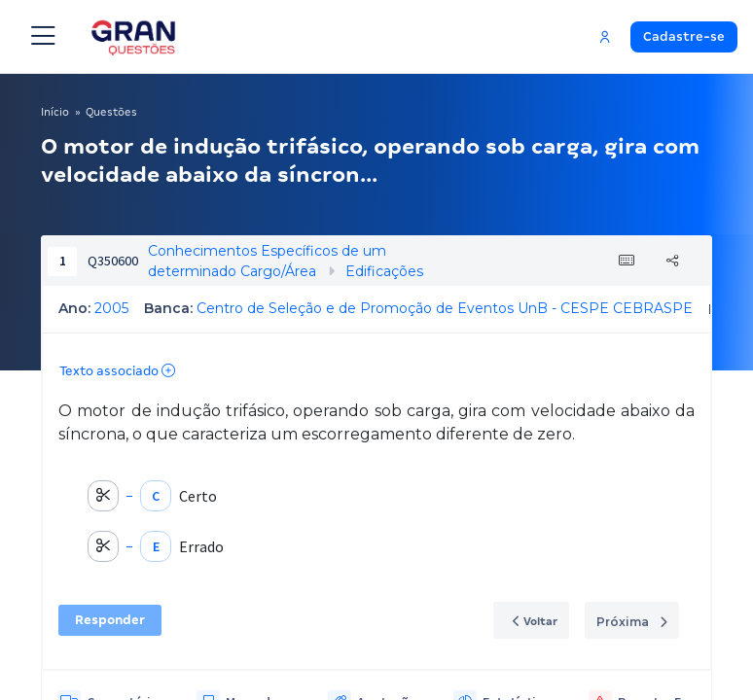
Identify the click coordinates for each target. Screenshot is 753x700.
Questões (111, 112)
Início (55, 112)
